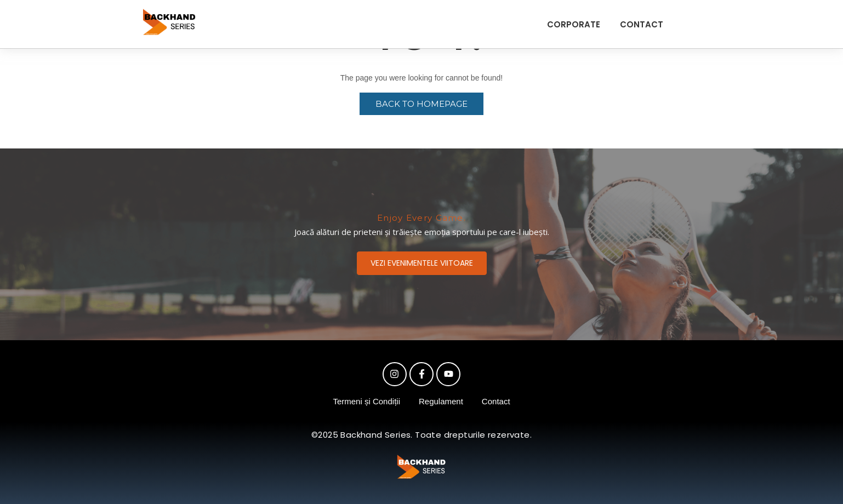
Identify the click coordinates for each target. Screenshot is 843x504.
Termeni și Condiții (366, 401)
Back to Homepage (421, 104)
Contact (496, 401)
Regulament (441, 401)
